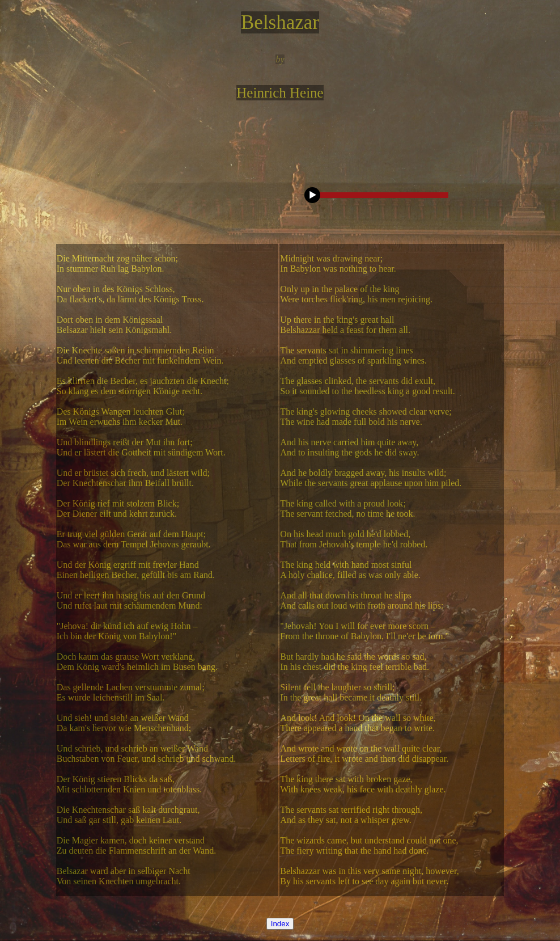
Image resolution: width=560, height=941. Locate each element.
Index (280, 924)
